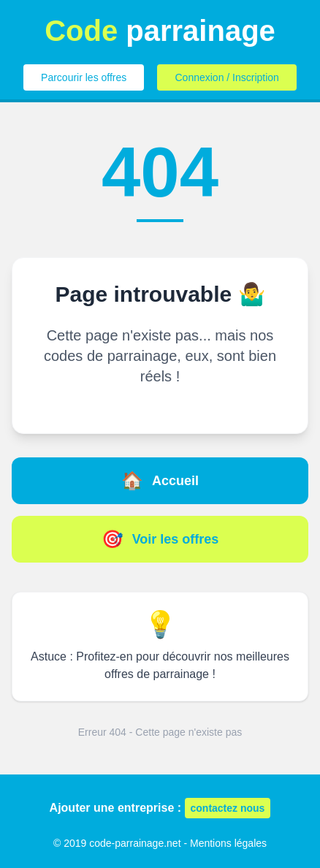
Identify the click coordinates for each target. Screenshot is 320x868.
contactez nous (228, 808)
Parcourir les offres (84, 77)
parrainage (160, 31)
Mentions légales (228, 843)
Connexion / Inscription (226, 77)
